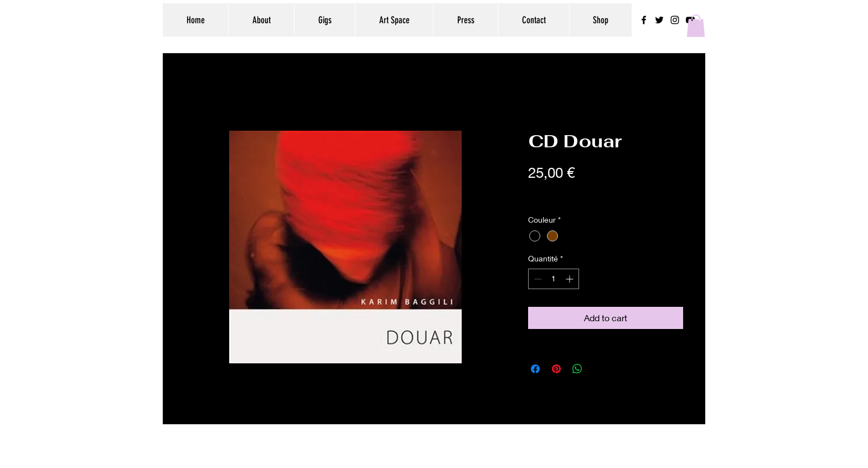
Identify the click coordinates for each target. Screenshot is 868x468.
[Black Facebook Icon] (644, 20)
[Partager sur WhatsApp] (577, 369)
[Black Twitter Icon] (659, 20)
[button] (696, 26)
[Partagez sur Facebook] (535, 369)
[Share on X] (598, 369)
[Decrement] (537, 279)
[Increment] (570, 279)
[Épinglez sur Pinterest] (556, 369)
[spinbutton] (554, 279)
